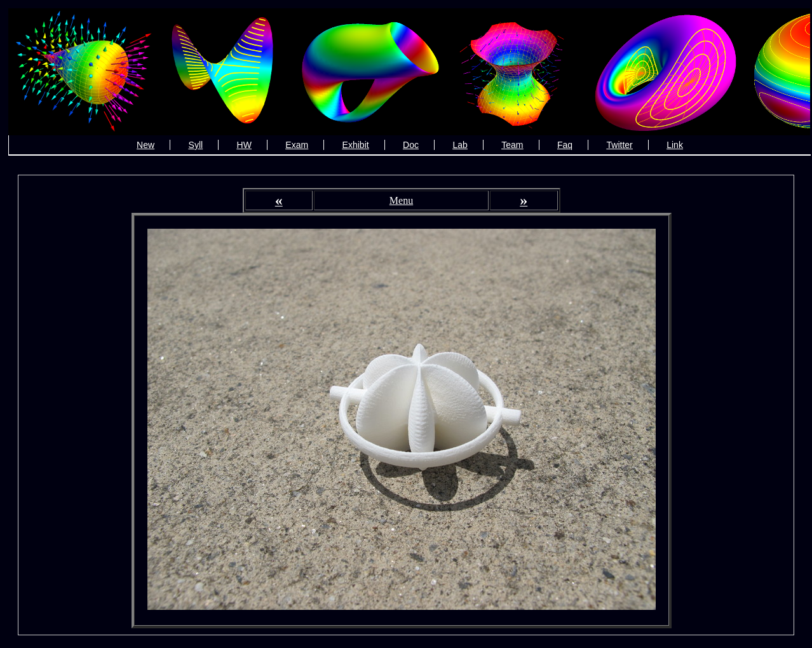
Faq (565, 145)
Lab (460, 145)
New (145, 145)
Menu (401, 200)
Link (675, 145)
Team (512, 145)
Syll (196, 145)
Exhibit (356, 145)
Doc (411, 145)
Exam (297, 145)
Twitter (620, 145)
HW (244, 145)
